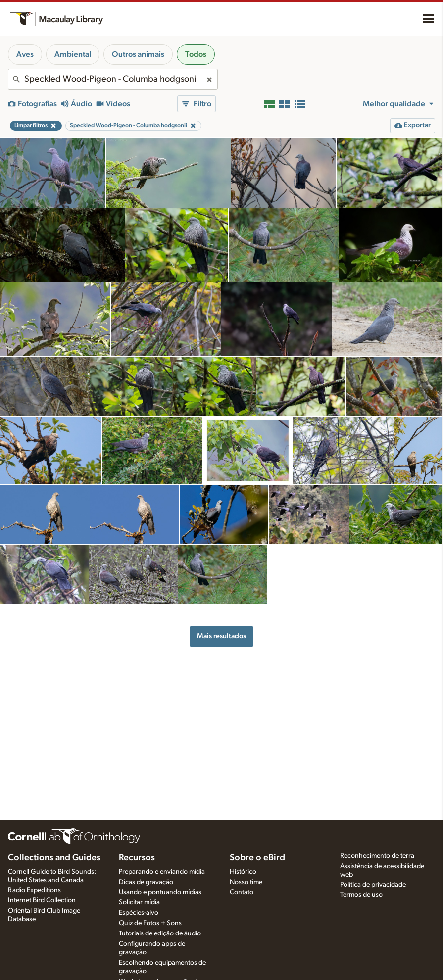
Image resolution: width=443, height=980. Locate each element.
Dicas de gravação (146, 882)
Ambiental (73, 54)
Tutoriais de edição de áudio (160, 933)
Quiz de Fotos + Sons (150, 923)
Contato (242, 892)
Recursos (137, 858)
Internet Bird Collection (42, 900)
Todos (196, 54)
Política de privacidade (373, 885)
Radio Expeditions (34, 890)
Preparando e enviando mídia (162, 872)
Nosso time (246, 882)
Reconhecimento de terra (377, 856)
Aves (25, 54)
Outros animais (138, 54)
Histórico (243, 872)
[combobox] (113, 79)
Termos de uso (361, 895)
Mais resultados (221, 636)
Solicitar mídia (139, 902)
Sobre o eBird (257, 858)
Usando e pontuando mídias (160, 892)
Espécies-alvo (139, 913)
